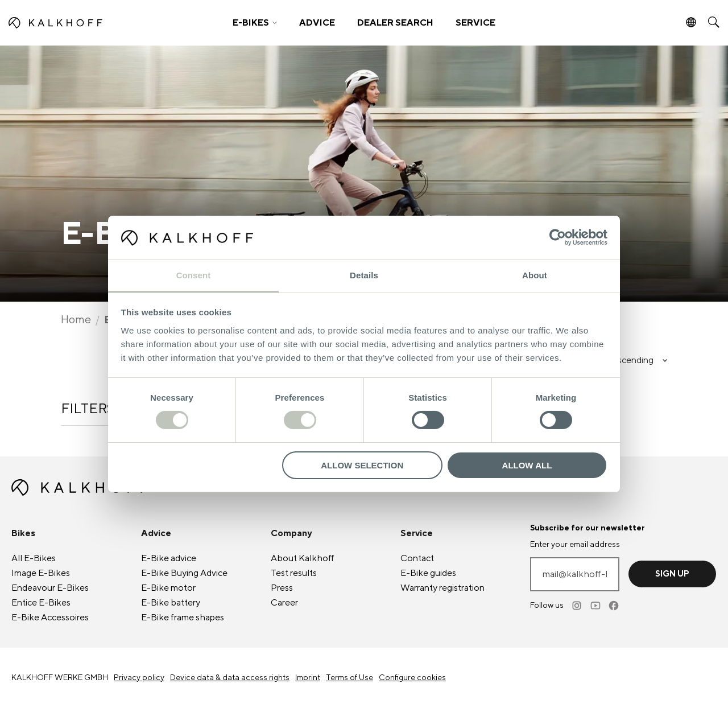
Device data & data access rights (230, 678)
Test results (294, 573)
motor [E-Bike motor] (168, 588)
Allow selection (362, 465)
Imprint (308, 678)
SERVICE (475, 23)
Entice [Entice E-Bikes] (41, 603)
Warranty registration (442, 588)
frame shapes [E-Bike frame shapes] (183, 618)
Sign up (672, 574)
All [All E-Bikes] (34, 558)
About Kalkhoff (303, 558)
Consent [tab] (194, 275)
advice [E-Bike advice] (169, 558)
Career (284, 603)
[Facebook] (614, 606)
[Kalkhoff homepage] (95, 23)
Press (282, 588)
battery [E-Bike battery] (171, 603)
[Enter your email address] (575, 574)
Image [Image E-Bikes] (41, 573)
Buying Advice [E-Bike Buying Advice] (184, 573)
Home (76, 320)
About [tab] (535, 275)
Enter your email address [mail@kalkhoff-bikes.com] (575, 545)
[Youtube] (596, 606)
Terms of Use (349, 678)
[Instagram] (578, 606)
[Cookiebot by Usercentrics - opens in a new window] (558, 237)
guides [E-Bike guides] (428, 573)
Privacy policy (139, 678)
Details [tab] (364, 275)
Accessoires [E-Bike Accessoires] (50, 618)
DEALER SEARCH (395, 23)
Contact (417, 558)
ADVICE (317, 23)
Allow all (527, 465)
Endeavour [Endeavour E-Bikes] (50, 588)
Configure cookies (412, 678)
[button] (255, 23)
